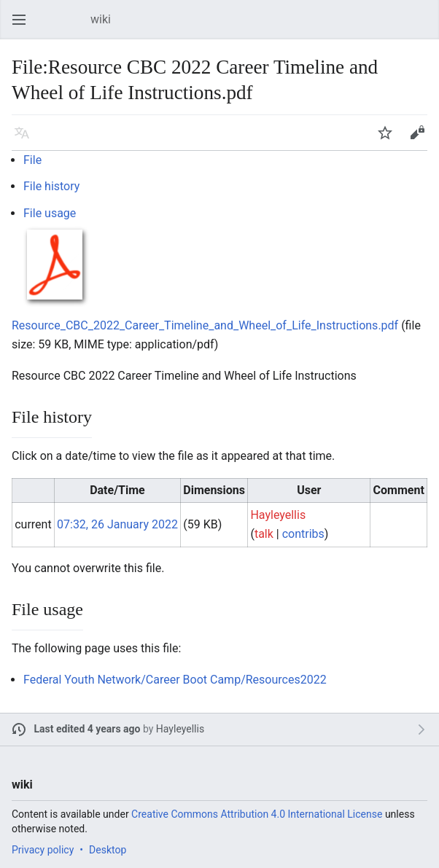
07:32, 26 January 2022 (117, 524)
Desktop (108, 850)
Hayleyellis (180, 729)
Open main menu (23, 27)
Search (424, 27)
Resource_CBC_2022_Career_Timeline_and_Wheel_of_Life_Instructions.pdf (205, 325)
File (32, 160)
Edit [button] (420, 140)
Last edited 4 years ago (88, 729)
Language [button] (26, 140)
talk (264, 534)
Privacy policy (43, 850)
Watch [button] (389, 140)
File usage (50, 213)
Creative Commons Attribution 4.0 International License (257, 814)
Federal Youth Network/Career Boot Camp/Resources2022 (175, 680)
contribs (303, 534)
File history (51, 186)
